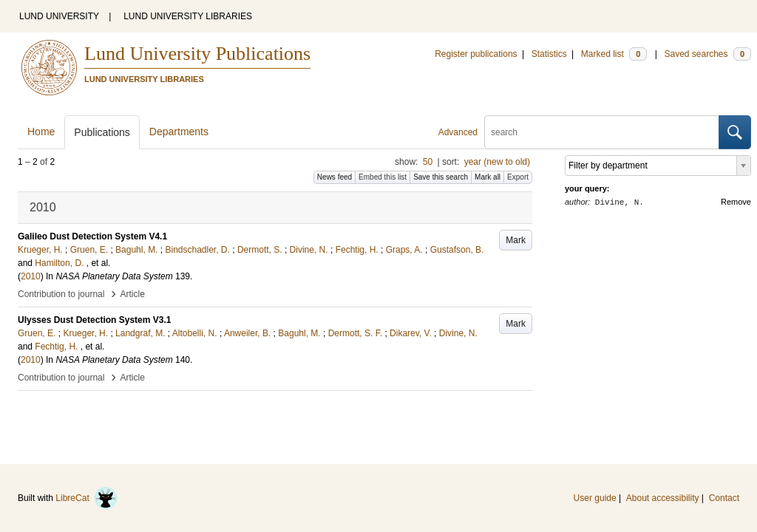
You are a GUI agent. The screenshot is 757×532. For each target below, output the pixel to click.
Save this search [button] (441, 177)
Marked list (614, 54)
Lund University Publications (197, 54)
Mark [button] (516, 240)
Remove (736, 202)
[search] (602, 132)
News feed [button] (335, 177)
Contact (724, 498)
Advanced (458, 132)
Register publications (476, 54)
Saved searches (707, 54)
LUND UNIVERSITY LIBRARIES (188, 16)
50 (428, 162)
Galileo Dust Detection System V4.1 (92, 236)
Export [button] (518, 177)
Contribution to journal (61, 294)
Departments (179, 132)
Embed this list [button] (383, 177)
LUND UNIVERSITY (59, 16)
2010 (31, 276)
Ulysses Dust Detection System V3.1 (94, 320)
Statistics (549, 54)
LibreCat (86, 498)
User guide (595, 498)
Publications (102, 132)
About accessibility (663, 498)
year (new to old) (497, 162)
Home (41, 132)
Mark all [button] (488, 177)
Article (133, 294)
